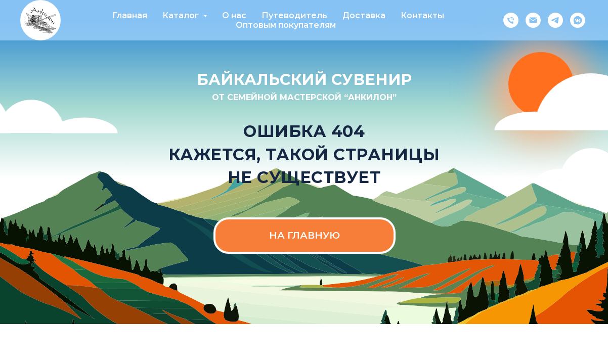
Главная (130, 15)
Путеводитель (294, 15)
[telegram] (555, 20)
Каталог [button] (182, 15)
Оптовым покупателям (286, 25)
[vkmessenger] (578, 20)
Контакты (422, 15)
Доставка (364, 15)
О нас (234, 15)
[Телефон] (511, 20)
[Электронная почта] (533, 20)
